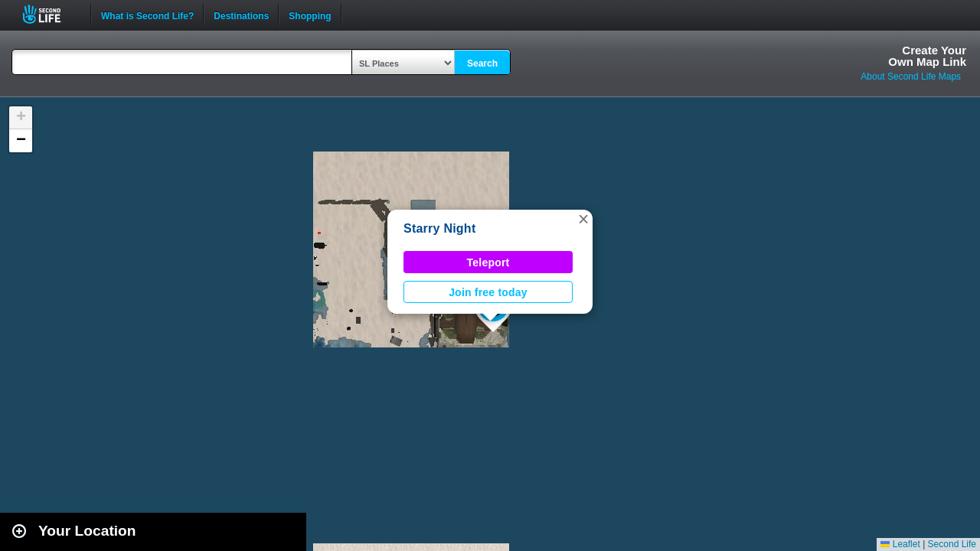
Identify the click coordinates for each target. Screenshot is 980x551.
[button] (583, 219)
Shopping (310, 15)
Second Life (50, 14)
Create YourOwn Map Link (927, 56)
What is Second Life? (147, 15)
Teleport (488, 262)
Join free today (488, 292)
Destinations (241, 15)
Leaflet (900, 544)
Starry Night (439, 228)
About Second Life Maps (911, 77)
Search (482, 64)
